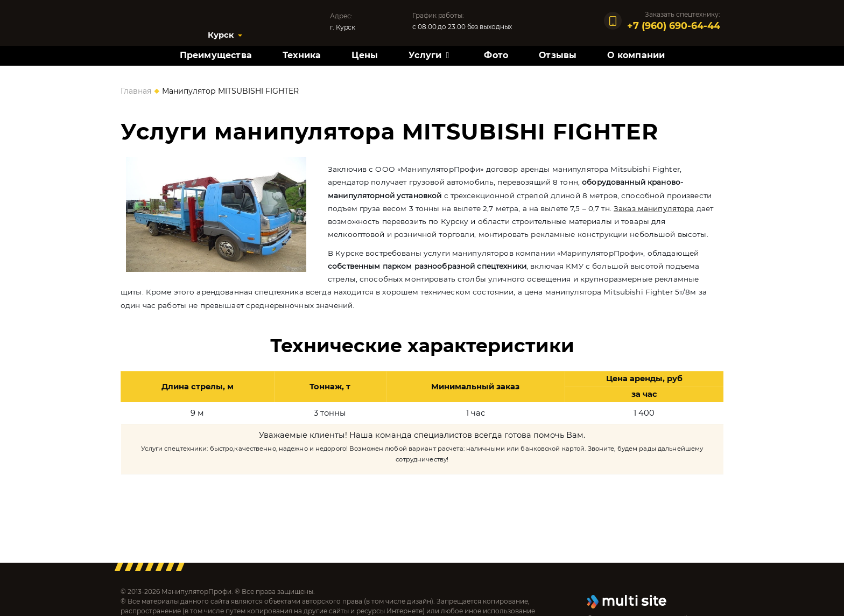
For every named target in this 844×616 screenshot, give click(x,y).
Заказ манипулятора (654, 208)
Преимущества (216, 55)
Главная (136, 91)
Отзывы (558, 55)
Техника (302, 55)
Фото (496, 55)
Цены (365, 55)
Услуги (425, 55)
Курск (221, 35)
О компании (636, 55)
